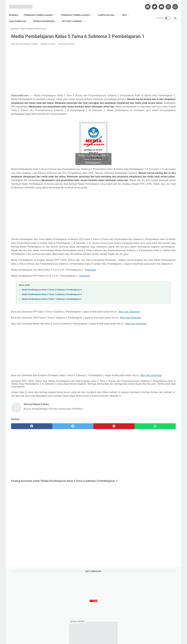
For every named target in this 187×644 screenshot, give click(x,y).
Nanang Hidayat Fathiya (154, 305)
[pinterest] (80, 493)
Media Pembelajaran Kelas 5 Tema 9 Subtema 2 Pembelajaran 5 (52, 335)
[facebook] (145, 4)
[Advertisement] (66, 74)
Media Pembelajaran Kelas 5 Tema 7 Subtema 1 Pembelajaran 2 (52, 344)
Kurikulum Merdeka (46, 16)
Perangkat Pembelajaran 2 (78, 10)
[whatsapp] (173, 4)
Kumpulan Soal (108, 10)
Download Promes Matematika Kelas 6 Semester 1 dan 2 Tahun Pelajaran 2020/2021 (154, 108)
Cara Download (20, 16)
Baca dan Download (22, 360)
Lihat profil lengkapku (154, 320)
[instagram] (166, 4)
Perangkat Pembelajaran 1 (41, 10)
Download (91, 315)
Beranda (16, 10)
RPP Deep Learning (74, 16)
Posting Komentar (66, 48)
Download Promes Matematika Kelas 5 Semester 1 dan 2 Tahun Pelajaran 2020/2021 (154, 166)
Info (127, 10)
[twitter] (152, 4)
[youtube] (159, 4)
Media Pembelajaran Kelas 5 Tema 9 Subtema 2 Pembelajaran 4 (52, 339)
